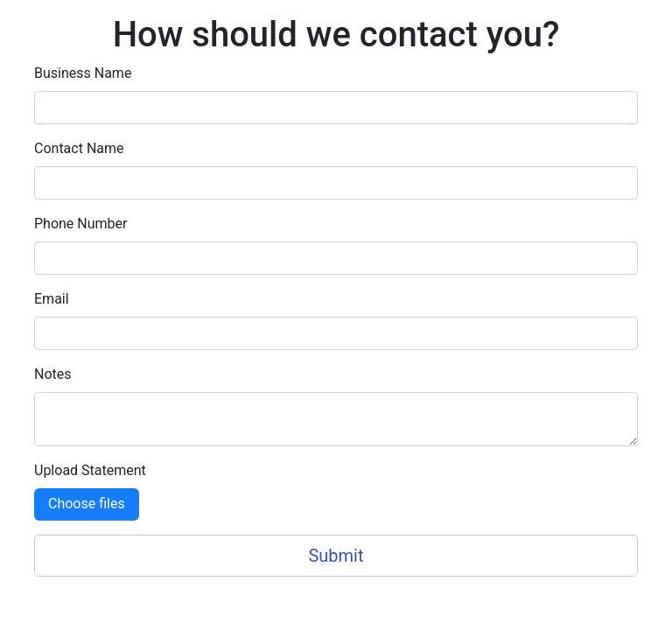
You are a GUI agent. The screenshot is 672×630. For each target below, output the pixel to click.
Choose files (87, 504)
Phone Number (80, 224)
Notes (53, 374)
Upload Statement (90, 470)
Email (52, 299)
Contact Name (79, 148)
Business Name (83, 73)
